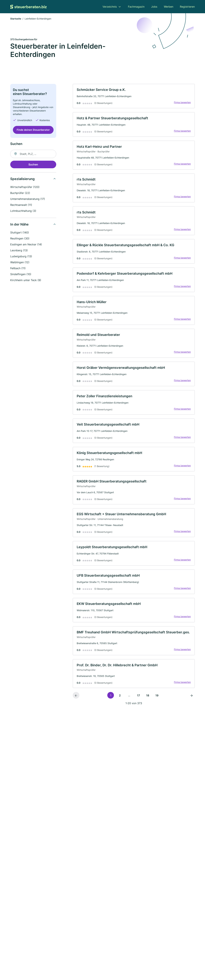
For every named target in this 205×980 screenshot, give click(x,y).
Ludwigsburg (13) (21, 256)
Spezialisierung (22, 179)
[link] (134, 96)
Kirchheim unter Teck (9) (26, 280)
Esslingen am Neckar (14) (26, 245)
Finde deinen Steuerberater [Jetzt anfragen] (33, 130)
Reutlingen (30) (20, 239)
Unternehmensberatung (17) (28, 199)
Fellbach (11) (18, 268)
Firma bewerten (182, 103)
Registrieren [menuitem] (187, 7)
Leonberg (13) (19, 251)
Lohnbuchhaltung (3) (23, 211)
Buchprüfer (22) (20, 193)
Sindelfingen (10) (21, 274)
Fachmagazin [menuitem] (136, 7)
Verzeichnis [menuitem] (110, 7)
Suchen (33, 165)
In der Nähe (19, 225)
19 (157, 700)
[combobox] (33, 154)
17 (138, 700)
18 (148, 700)
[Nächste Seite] (191, 700)
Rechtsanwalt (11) (21, 205)
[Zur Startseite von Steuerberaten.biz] (28, 7)
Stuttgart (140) (20, 233)
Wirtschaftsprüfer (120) (25, 187)
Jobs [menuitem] (154, 7)
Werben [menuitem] (169, 7)
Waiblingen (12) (20, 262)
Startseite (16, 19)
